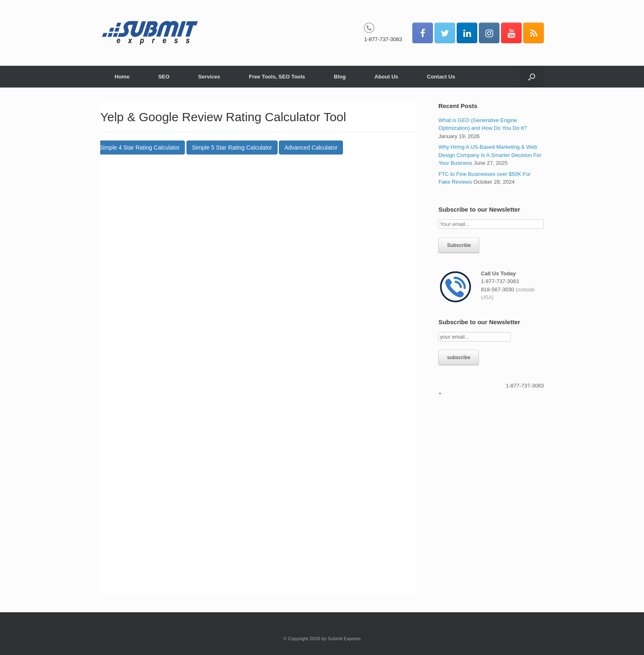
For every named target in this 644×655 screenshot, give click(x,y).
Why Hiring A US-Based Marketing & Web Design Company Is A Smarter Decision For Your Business (490, 155)
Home (122, 77)
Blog (340, 77)
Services (209, 77)
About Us (386, 77)
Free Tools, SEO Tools (277, 77)
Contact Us (441, 77)
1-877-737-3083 (383, 39)
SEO (164, 77)
